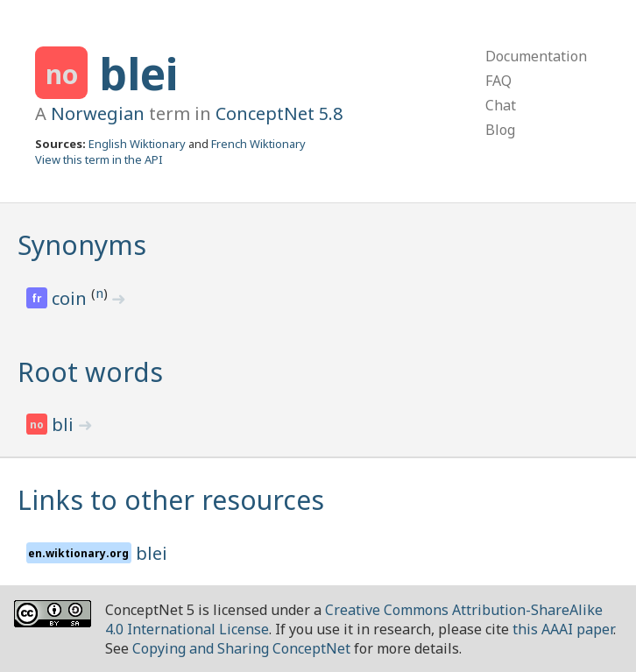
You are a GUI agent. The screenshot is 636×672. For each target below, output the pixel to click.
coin (71, 298)
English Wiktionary (137, 144)
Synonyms (82, 245)
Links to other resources (171, 500)
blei (138, 74)
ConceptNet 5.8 (279, 113)
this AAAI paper (563, 629)
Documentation (536, 56)
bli (65, 424)
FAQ (498, 81)
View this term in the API (99, 159)
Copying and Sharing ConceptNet (241, 648)
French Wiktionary (258, 144)
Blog (500, 130)
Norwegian (98, 113)
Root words (90, 372)
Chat (501, 105)
